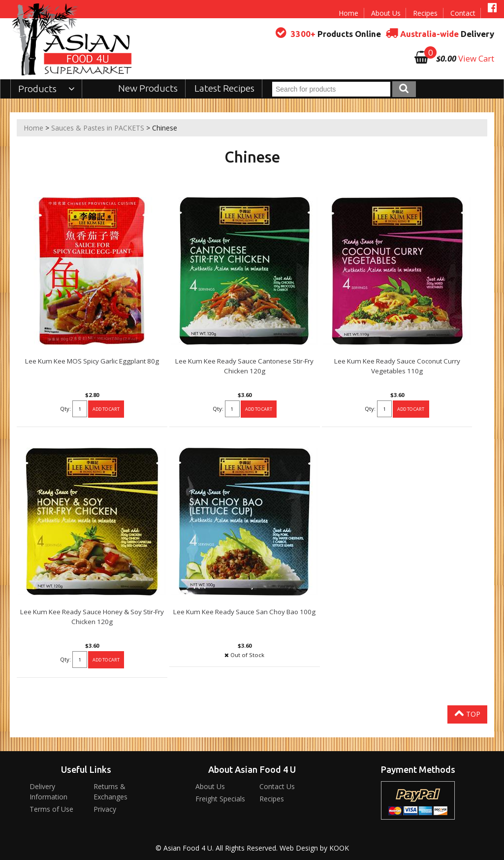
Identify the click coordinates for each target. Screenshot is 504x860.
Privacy (105, 809)
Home (348, 13)
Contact (463, 13)
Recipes (425, 13)
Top (467, 713)
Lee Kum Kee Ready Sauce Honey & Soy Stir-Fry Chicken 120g (92, 617)
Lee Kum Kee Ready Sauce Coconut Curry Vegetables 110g (397, 366)
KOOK (339, 848)
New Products (148, 88)
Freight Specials (220, 799)
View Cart (476, 58)
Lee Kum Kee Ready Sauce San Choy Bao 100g (244, 612)
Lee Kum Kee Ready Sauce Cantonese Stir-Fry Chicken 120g (244, 366)
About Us (386, 13)
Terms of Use (51, 809)
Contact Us (277, 786)
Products (47, 89)
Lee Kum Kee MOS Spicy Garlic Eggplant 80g (92, 361)
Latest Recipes (224, 88)
